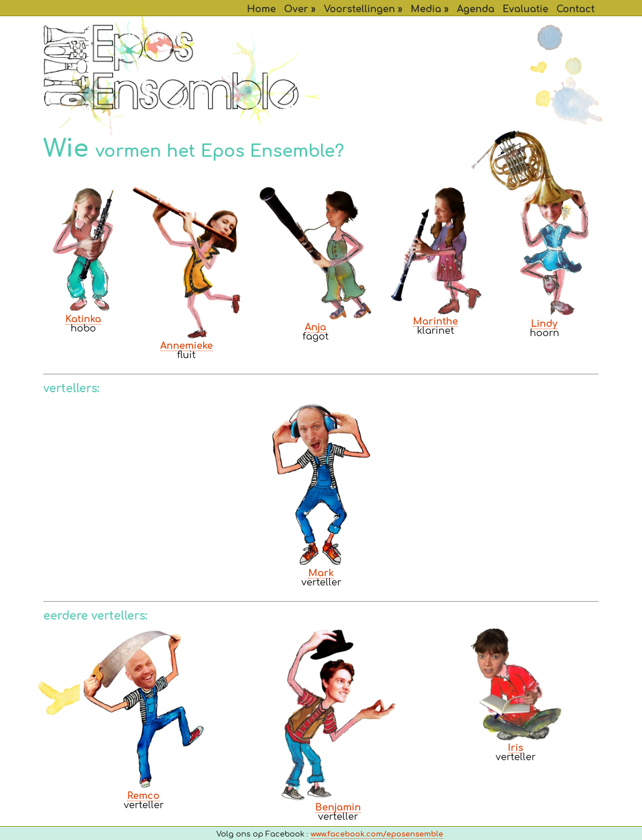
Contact (575, 9)
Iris (516, 748)
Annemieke (187, 346)
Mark (321, 573)
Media (426, 9)
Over (296, 9)
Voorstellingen (359, 9)
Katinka (83, 319)
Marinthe (436, 322)
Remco (143, 796)
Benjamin (338, 808)
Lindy (544, 324)
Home (261, 9)
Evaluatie (525, 9)
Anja (316, 327)
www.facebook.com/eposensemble (377, 835)
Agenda (476, 9)
